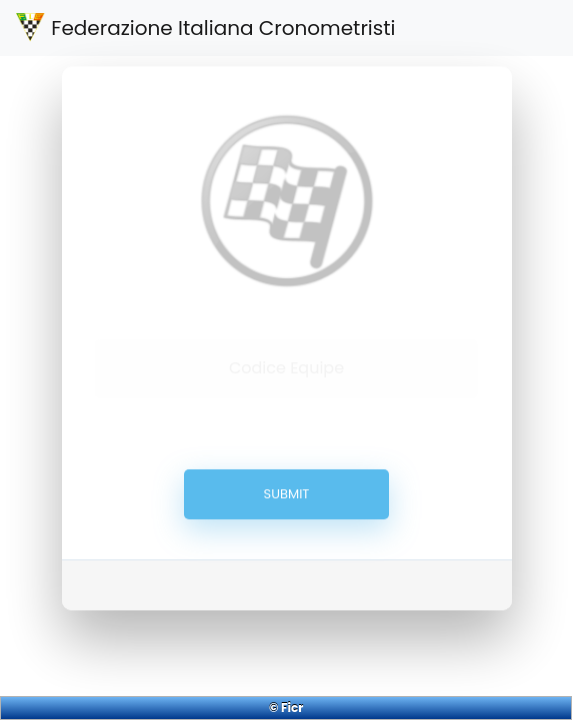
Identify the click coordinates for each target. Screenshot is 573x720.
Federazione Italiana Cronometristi (205, 28)
